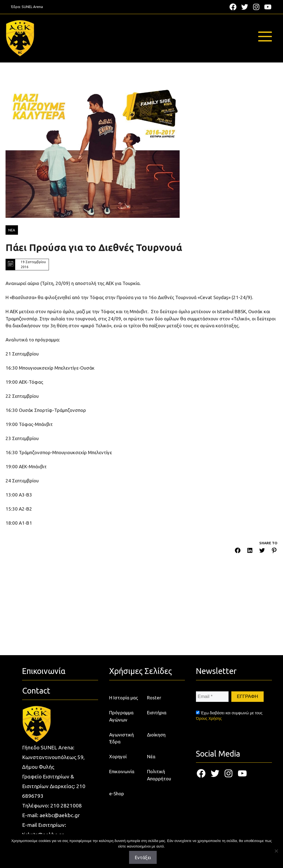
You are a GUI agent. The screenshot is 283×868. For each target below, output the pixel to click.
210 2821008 (66, 806)
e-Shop (117, 794)
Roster (154, 698)
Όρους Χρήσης (209, 718)
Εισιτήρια (157, 713)
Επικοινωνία (122, 771)
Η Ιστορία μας (124, 698)
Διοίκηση (156, 735)
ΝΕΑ (12, 230)
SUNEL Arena (32, 7)
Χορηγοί (118, 756)
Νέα (151, 756)
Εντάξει (143, 857)
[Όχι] (276, 851)
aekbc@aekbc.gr (60, 815)
